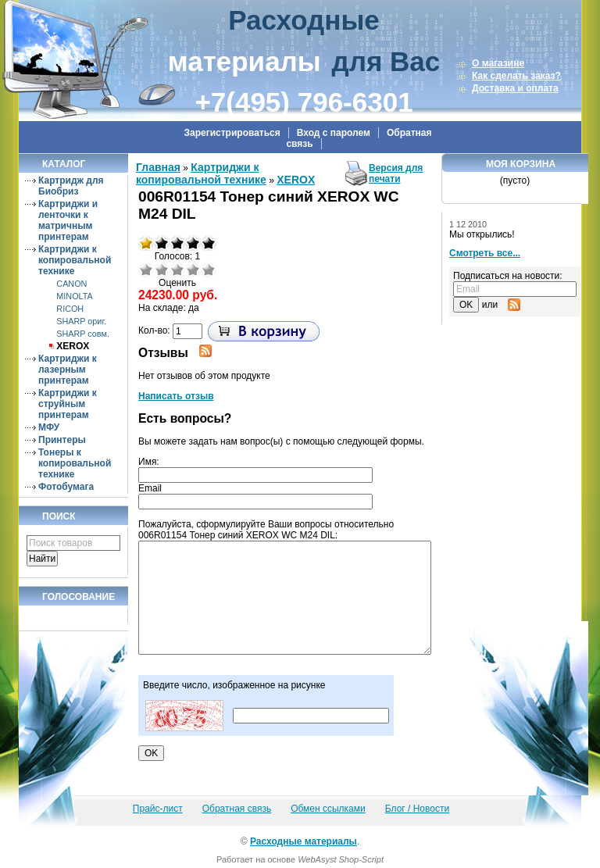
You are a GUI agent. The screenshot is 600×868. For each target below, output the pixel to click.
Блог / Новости (417, 809)
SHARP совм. (83, 334)
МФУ (49, 427)
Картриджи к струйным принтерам (68, 404)
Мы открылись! (482, 234)
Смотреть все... (485, 253)
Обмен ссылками (328, 809)
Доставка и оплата (515, 88)
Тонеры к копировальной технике (75, 463)
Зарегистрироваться (232, 133)
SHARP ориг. (81, 321)
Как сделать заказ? (516, 76)
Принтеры (62, 440)
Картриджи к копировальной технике (75, 260)
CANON (71, 284)
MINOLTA (74, 296)
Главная (158, 167)
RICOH (70, 309)
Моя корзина (521, 164)
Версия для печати (396, 173)
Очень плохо (146, 270)
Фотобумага (66, 487)
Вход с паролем (334, 133)
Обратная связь (237, 809)
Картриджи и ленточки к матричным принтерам (68, 220)
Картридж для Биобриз (71, 186)
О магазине (498, 63)
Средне (177, 270)
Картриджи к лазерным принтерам (68, 370)
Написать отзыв (176, 396)
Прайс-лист (158, 809)
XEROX (73, 346)
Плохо (162, 270)
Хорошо (193, 270)
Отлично (209, 270)
